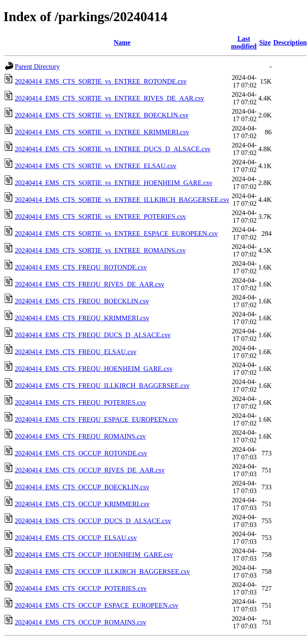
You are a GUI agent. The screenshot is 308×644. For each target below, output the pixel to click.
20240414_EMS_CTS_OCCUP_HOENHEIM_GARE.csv (94, 555)
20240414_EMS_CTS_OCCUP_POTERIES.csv (81, 588)
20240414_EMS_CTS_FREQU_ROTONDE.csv (81, 267)
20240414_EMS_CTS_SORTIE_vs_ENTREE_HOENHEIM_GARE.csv (114, 183)
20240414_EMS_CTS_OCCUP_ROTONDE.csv (81, 453)
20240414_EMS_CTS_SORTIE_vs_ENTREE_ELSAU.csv (96, 166)
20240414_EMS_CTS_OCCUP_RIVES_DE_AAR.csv (90, 470)
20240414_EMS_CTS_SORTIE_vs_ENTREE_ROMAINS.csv (100, 250)
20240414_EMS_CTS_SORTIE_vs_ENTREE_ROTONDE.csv (101, 81)
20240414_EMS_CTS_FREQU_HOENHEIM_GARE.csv (94, 369)
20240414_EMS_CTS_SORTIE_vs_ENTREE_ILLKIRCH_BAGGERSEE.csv (122, 200)
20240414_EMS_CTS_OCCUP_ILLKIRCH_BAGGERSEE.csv (102, 572)
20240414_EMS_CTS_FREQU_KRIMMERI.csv (82, 318)
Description (290, 42)
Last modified (244, 42)
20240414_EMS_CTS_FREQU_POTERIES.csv (81, 402)
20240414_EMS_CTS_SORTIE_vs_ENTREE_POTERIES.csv (100, 217)
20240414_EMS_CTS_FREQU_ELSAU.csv (76, 352)
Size (265, 42)
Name (122, 42)
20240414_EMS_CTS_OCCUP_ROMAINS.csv (81, 622)
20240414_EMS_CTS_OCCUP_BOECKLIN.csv (82, 487)
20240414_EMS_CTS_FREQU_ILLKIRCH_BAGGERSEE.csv (102, 386)
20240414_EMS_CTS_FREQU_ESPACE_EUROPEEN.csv (96, 419)
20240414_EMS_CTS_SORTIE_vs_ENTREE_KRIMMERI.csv (102, 132)
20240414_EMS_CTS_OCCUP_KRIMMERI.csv (82, 504)
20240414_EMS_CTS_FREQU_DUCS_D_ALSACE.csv (93, 335)
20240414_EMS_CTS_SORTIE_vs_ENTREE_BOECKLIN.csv (102, 115)
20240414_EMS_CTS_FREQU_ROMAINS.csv (80, 436)
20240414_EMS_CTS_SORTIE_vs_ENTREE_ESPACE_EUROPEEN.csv (116, 233)
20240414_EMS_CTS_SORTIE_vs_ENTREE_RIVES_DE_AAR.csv (110, 98)
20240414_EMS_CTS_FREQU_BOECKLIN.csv (82, 301)
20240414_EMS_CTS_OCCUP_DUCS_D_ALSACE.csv (93, 521)
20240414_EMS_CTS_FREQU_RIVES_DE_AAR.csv (89, 284)
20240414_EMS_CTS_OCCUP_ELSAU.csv (76, 538)
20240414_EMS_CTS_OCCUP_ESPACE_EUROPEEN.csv (97, 605)
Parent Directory (37, 67)
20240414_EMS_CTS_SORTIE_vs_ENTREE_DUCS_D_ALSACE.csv (113, 149)
